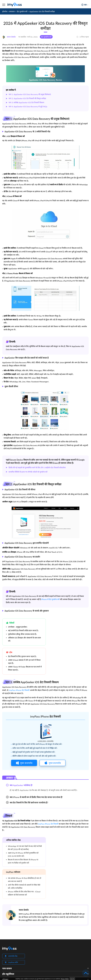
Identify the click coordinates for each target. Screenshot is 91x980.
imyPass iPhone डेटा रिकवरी (19, 690)
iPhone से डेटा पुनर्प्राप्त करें (50, 599)
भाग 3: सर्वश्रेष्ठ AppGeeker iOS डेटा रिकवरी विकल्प (26, 102)
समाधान (12, 11)
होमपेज (5, 11)
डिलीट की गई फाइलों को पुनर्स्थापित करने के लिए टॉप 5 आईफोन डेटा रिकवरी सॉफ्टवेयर (37, 467)
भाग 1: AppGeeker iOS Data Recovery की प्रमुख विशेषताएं (30, 94)
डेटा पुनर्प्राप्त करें (22, 11)
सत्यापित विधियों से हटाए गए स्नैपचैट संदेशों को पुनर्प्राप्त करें (28, 472)
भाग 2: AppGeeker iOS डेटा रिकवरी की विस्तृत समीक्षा (27, 98)
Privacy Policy (65, 979)
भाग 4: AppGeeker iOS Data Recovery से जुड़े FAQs (28, 106)
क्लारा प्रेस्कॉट (24, 910)
